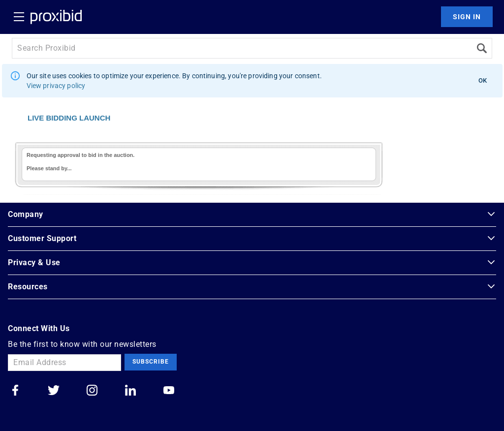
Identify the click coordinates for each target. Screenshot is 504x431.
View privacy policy (56, 86)
